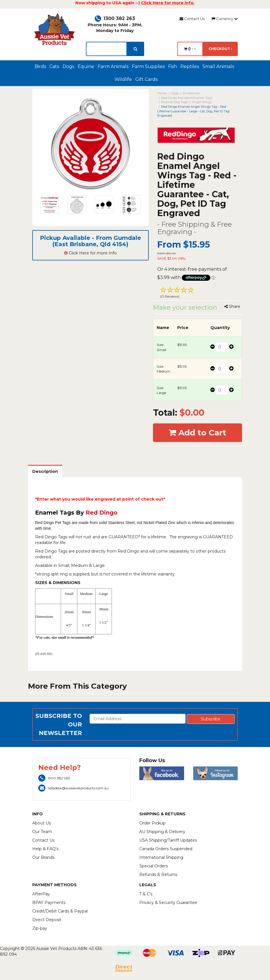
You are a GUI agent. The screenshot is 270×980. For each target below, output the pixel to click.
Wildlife (123, 79)
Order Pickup (152, 823)
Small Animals (218, 66)
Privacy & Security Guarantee (168, 903)
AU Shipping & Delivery (162, 832)
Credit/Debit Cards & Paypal (60, 911)
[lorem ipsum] (106, 49)
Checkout (220, 49)
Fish (173, 66)
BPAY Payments (49, 903)
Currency (225, 19)
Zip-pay (40, 928)
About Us (42, 823)
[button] (198, 293)
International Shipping (161, 857)
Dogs (68, 66)
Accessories (191, 93)
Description (45, 471)
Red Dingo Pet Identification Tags (187, 98)
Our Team (42, 832)
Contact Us (192, 19)
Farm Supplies (148, 66)
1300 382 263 (115, 18)
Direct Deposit (47, 920)
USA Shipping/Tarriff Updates (168, 840)
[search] (135, 49)
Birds (40, 66)
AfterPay (41, 894)
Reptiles (190, 66)
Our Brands (43, 857)
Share (232, 306)
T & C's (146, 894)
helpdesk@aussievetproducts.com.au (73, 788)
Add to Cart (198, 433)
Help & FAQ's (45, 849)
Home (162, 93)
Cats (54, 66)
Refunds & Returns (158, 875)
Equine (86, 66)
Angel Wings (202, 102)
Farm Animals (113, 66)
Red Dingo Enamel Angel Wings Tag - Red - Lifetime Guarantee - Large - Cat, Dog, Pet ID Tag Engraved (193, 111)
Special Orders (154, 866)
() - (190, 49)
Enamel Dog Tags (175, 102)
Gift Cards (146, 79)
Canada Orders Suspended (166, 849)
